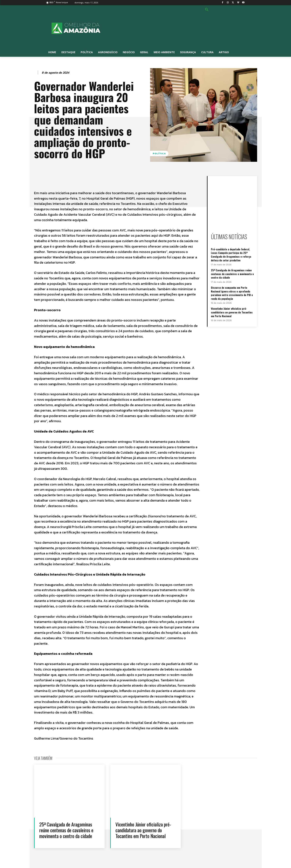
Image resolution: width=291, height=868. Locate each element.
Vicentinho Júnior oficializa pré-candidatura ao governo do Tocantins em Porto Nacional (232, 312)
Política (159, 153)
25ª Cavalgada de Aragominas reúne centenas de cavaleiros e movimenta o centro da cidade (232, 274)
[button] (207, 10)
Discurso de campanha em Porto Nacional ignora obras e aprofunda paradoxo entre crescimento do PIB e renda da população (232, 293)
